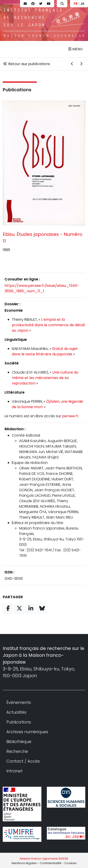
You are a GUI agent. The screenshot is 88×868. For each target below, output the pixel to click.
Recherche (17, 751)
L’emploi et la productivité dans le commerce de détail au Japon (48, 325)
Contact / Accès (23, 761)
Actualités (16, 712)
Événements (19, 702)
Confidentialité (51, 863)
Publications (17, 90)
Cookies (70, 863)
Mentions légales (24, 863)
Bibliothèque (19, 742)
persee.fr (70, 416)
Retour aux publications (26, 64)
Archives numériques (27, 732)
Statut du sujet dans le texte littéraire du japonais (45, 351)
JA (82, 4)
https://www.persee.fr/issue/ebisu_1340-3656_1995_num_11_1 (42, 288)
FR (76, 4)
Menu (75, 49)
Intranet (14, 771)
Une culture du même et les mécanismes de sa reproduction (45, 378)
